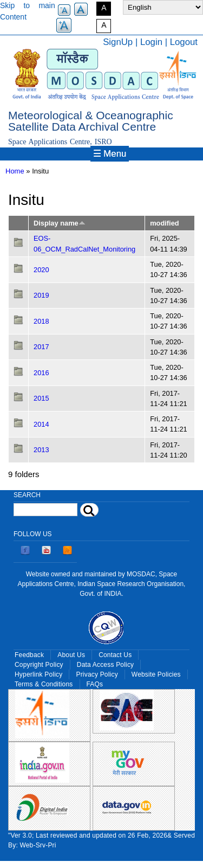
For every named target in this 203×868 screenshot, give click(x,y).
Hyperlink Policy (38, 674)
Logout (184, 42)
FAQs (95, 684)
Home (15, 171)
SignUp (118, 42)
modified (164, 223)
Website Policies (156, 674)
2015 (41, 398)
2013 (41, 450)
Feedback (29, 655)
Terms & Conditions (44, 684)
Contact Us (115, 655)
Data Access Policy (106, 665)
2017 (41, 347)
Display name (60, 223)
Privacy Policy (97, 674)
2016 (41, 373)
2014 (41, 424)
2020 (41, 270)
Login (151, 42)
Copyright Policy (39, 665)
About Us (71, 655)
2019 (41, 295)
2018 (41, 321)
